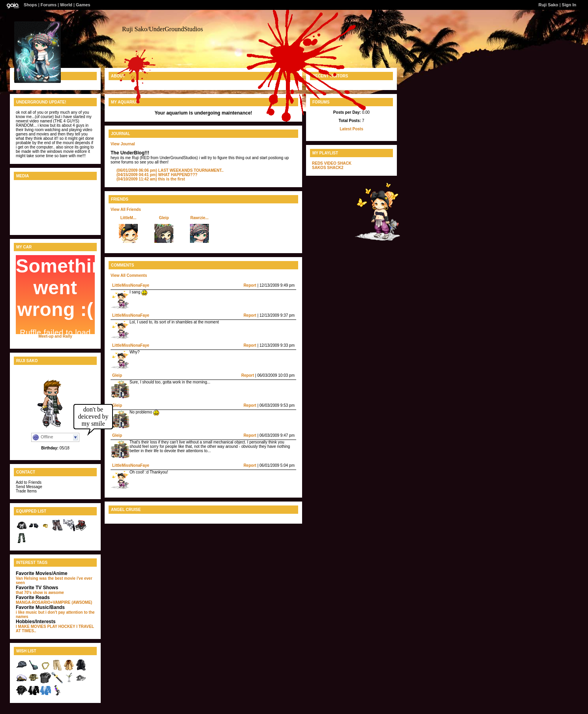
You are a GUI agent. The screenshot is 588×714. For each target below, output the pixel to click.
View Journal (123, 144)
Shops (30, 5)
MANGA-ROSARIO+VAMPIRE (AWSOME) (54, 602)
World (66, 5)
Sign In (569, 5)
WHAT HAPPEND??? (157, 175)
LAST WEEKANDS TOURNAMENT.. (170, 170)
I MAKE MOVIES (31, 627)
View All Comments (129, 275)
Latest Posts (351, 129)
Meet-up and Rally (55, 336)
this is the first (151, 179)
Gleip (164, 218)
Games (83, 5)
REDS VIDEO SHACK (332, 163)
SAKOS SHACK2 (328, 168)
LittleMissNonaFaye (131, 285)
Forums (49, 5)
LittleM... (129, 218)
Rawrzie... (199, 218)
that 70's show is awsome (40, 593)
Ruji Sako (548, 5)
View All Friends (126, 210)
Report (250, 285)
